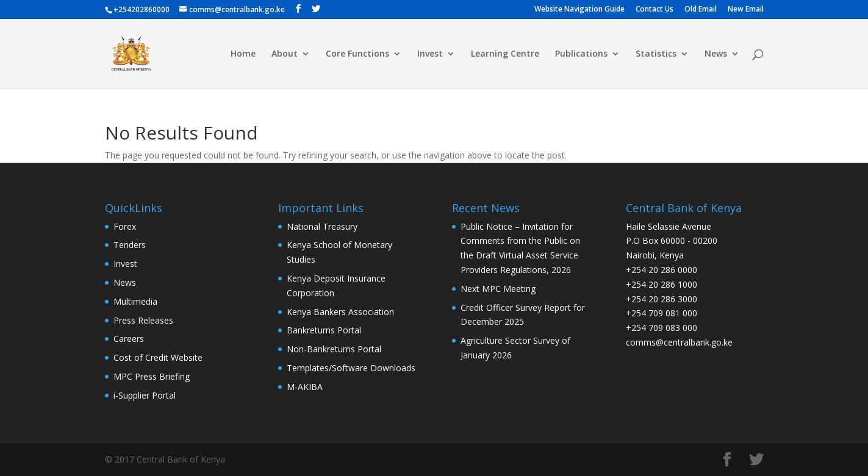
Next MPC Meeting (498, 289)
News (716, 54)
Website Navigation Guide (579, 10)
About (285, 54)
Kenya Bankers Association (340, 312)
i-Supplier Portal (145, 395)
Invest (430, 54)
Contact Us (655, 10)
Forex (125, 226)
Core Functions (357, 54)
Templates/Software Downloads (351, 368)
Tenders (130, 245)
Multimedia (135, 301)
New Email (746, 10)
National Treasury (322, 226)
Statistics (656, 54)
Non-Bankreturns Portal (334, 349)
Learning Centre (505, 54)
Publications (581, 54)
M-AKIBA (305, 387)
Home (243, 54)
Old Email (701, 10)
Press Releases (143, 320)
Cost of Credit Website (158, 357)
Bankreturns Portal (324, 330)
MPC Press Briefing (152, 376)
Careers (129, 339)
